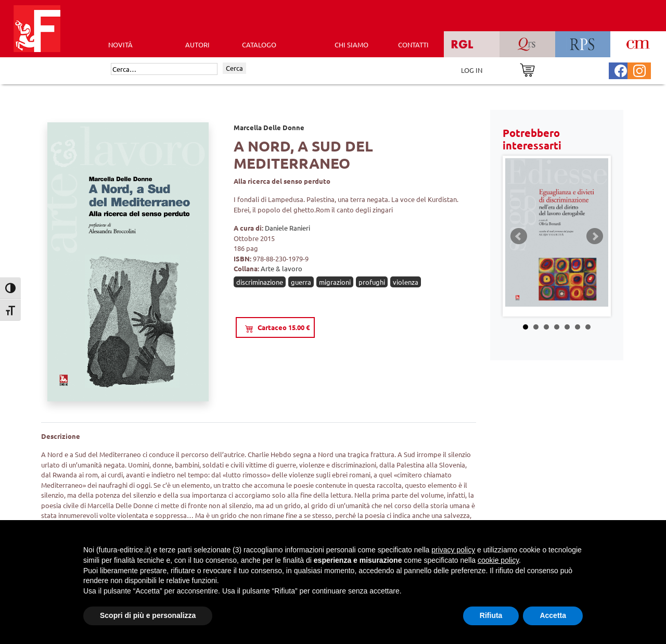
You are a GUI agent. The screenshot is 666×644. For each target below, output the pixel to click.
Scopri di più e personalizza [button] (148, 615)
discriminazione (260, 282)
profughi (372, 282)
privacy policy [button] (453, 550)
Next (595, 236)
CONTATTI (413, 45)
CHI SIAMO (351, 45)
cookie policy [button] (498, 560)
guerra (301, 282)
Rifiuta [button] (491, 615)
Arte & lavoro (281, 268)
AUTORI (197, 45)
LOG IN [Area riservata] (472, 70)
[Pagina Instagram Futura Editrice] (639, 70)
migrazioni (335, 282)
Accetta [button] (553, 615)
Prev (519, 236)
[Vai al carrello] (527, 69)
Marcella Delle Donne (269, 127)
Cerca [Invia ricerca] (234, 68)
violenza (406, 282)
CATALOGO (259, 45)
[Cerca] (164, 69)
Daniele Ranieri (287, 228)
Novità (120, 45)
